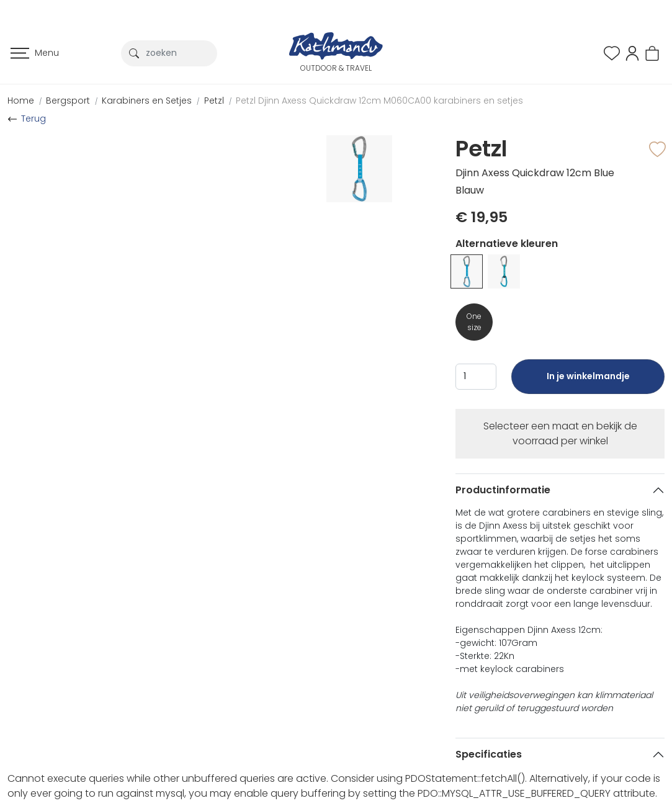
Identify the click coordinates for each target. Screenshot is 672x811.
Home (21, 101)
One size (474, 322)
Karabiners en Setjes (147, 101)
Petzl (214, 101)
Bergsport (68, 101)
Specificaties (489, 754)
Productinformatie (503, 490)
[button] (632, 52)
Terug (34, 119)
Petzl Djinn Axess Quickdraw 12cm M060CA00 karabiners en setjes (379, 101)
